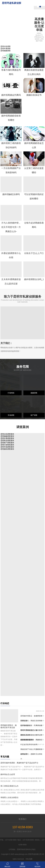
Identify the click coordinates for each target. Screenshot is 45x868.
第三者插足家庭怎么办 (9, 786)
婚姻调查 (34, 393)
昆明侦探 (27, 15)
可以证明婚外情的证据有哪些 (34, 196)
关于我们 (27, 9)
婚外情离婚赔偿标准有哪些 (11, 118)
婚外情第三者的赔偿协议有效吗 (11, 145)
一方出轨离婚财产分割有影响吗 (11, 170)
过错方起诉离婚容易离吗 (34, 225)
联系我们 (27, 39)
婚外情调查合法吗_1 (34, 279)
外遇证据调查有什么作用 (11, 255)
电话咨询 (37, 865)
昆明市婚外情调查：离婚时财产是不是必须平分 (19, 763)
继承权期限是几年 (27, 740)
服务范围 (27, 21)
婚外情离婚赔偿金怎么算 (34, 145)
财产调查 (34, 415)
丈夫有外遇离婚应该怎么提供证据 (11, 282)
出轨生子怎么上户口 (34, 253)
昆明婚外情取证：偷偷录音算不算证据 (9, 726)
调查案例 (27, 27)
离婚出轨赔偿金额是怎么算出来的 (34, 72)
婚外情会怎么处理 (8, 774)
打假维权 (11, 393)
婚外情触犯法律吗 (11, 194)
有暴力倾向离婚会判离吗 (11, 72)
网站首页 (27, 3)
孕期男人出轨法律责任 (9, 797)
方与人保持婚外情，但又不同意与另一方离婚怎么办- (11, 227)
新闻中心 (27, 33)
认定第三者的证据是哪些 (34, 170)
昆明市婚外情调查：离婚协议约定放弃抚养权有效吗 (31, 742)
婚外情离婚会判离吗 (11, 95)
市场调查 (11, 415)
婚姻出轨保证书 (34, 95)
